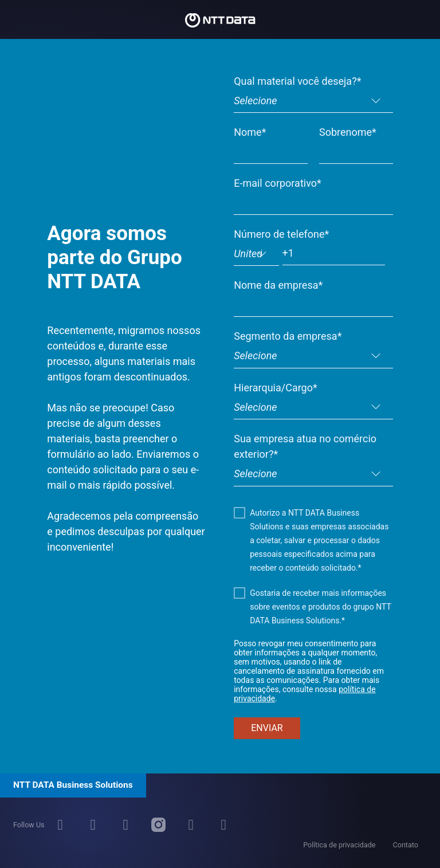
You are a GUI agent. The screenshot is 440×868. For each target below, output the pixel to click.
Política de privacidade (339, 845)
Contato (406, 845)
